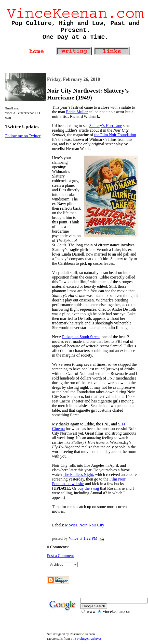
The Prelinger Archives (86, 639)
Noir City (96, 525)
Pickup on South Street (81, 337)
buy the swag (88, 488)
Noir (83, 525)
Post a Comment (60, 556)
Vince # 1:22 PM (83, 538)
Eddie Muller (77, 112)
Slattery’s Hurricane (105, 126)
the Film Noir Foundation (115, 135)
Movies (71, 525)
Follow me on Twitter (23, 136)
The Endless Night (78, 475)
